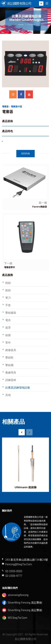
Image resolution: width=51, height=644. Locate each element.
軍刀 (8, 298)
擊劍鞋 (9, 358)
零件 (8, 343)
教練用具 (11, 373)
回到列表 (26, 154)
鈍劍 (8, 283)
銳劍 (8, 290)
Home (21, 25)
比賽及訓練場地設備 (18, 388)
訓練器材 (11, 380)
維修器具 (11, 350)
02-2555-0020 (14, 571)
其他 (8, 395)
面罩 (8, 328)
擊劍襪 (9, 365)
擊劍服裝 (11, 313)
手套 (8, 305)
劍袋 (8, 335)
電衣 (8, 320)
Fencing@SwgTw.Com (19, 564)
